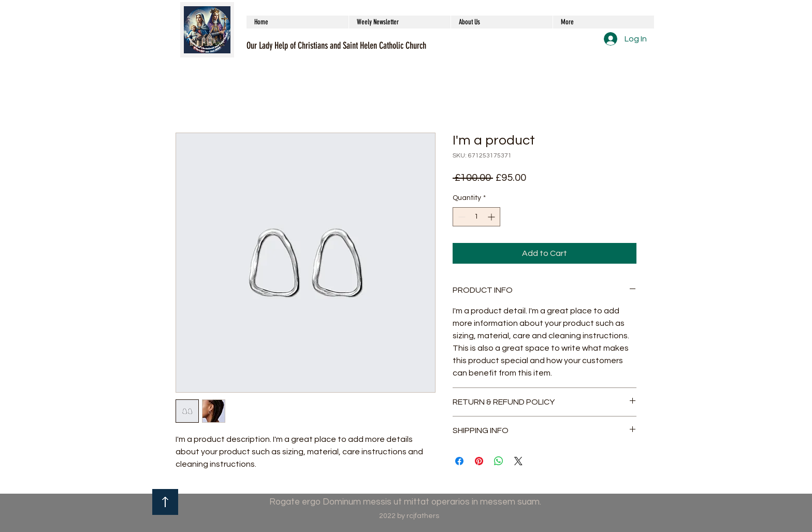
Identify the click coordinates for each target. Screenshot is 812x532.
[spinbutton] (476, 217)
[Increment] (492, 217)
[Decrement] (461, 217)
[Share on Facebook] (459, 461)
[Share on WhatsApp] (499, 461)
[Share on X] (518, 461)
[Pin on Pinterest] (479, 461)
